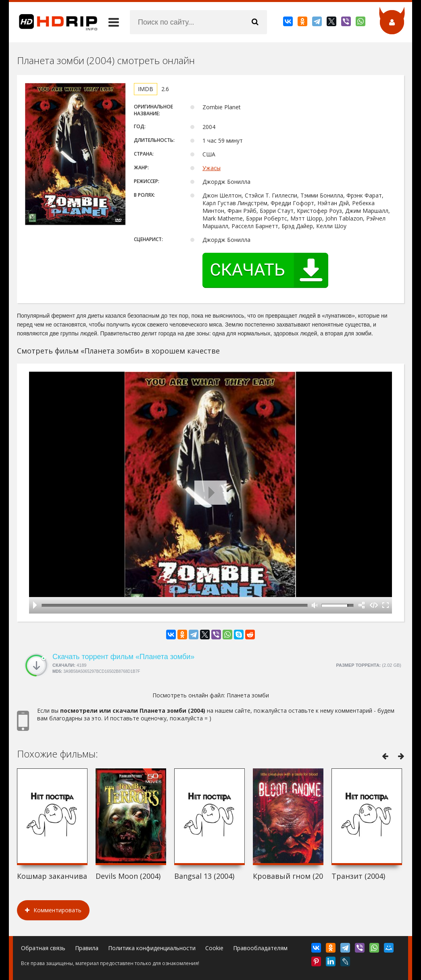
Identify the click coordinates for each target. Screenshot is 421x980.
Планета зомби (248, 695)
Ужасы (212, 168)
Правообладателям (260, 948)
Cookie (214, 948)
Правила (87, 948)
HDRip (53, 22)
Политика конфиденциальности (152, 948)
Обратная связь (43, 948)
